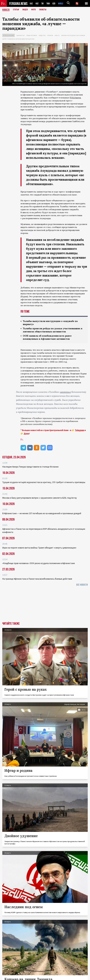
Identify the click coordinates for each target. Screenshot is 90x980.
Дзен (26, 433)
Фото (34, 10)
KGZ (37, 3)
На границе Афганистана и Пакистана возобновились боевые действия (37, 579)
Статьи (16, 10)
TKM (48, 3)
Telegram (79, 430)
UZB (54, 3)
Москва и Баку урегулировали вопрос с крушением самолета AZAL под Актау (40, 498)
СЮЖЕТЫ (43, 10)
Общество (42, 35)
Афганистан (21, 35)
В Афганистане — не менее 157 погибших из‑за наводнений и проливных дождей (42, 513)
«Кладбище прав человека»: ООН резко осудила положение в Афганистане (39, 563)
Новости (6, 10)
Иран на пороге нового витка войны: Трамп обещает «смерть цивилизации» (39, 548)
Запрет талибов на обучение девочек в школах (18, 39)
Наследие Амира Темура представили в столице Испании (30, 467)
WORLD (61, 3)
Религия (50, 35)
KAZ (31, 3)
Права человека (32, 35)
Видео (25, 10)
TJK (43, 3)
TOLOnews (75, 98)
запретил (65, 392)
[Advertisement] (45, 605)
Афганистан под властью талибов (73, 35)
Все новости (82, 585)
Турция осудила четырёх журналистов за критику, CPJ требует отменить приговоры (44, 482)
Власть (57, 35)
